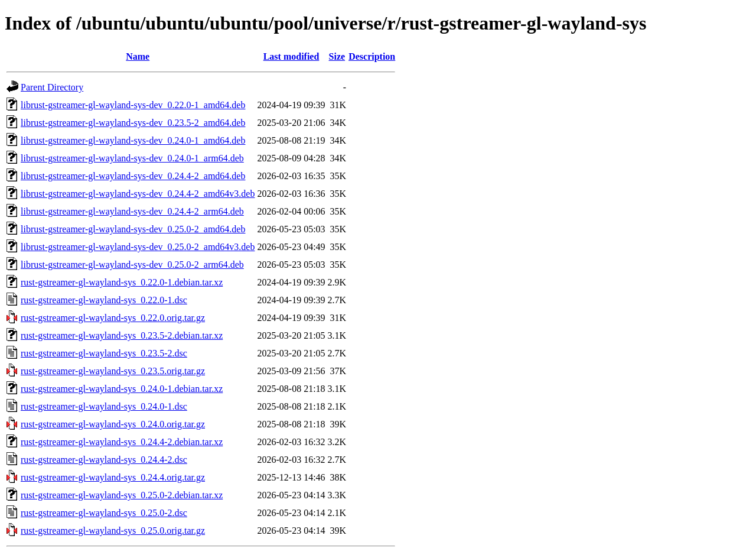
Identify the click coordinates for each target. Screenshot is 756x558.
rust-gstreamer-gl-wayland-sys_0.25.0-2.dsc (104, 513)
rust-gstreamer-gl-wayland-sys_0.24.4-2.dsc (104, 460)
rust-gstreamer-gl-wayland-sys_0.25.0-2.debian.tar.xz (122, 495)
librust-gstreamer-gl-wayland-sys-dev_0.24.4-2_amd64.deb (133, 176)
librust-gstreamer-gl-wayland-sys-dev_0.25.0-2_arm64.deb (132, 265)
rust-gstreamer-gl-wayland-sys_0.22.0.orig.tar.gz (113, 318)
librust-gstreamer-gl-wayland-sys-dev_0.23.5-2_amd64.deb (133, 123)
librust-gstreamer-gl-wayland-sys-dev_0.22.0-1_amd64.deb (133, 105)
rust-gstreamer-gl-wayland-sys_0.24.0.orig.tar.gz (113, 424)
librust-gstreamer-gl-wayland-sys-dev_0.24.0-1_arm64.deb (132, 158)
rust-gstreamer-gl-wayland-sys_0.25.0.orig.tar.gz (113, 531)
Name (138, 56)
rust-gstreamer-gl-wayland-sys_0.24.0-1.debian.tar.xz (122, 389)
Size (337, 56)
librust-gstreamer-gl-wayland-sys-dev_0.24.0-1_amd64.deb (133, 140)
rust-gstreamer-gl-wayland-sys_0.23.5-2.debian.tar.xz (122, 335)
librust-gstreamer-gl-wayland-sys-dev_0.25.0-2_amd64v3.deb (138, 247)
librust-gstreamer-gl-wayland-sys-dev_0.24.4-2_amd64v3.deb (138, 194)
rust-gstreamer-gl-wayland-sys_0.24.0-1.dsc (104, 406)
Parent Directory (52, 87)
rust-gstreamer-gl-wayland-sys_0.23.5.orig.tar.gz (113, 371)
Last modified (291, 56)
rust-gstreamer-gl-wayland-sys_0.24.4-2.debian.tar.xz (122, 442)
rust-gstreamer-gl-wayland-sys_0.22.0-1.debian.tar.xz (122, 282)
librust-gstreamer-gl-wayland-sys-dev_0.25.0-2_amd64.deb (133, 229)
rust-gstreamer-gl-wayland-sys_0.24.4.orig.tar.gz (113, 477)
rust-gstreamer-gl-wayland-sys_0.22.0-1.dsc (104, 300)
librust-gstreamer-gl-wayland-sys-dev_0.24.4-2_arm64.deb (132, 211)
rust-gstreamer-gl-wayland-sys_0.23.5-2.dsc (104, 353)
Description (372, 56)
